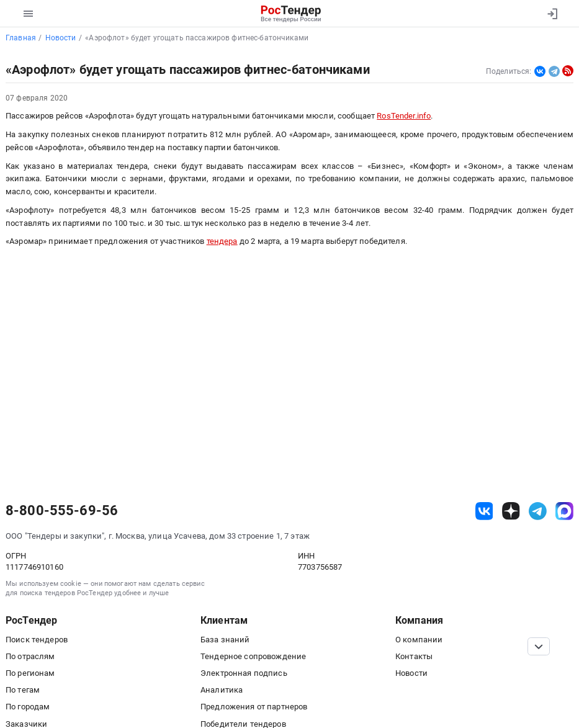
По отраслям (30, 656)
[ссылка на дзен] (511, 511)
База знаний (225, 640)
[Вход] (552, 14)
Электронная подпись (244, 673)
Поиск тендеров (37, 640)
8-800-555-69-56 (62, 511)
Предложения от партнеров (254, 707)
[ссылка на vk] (484, 511)
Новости (411, 673)
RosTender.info (404, 116)
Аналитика (222, 690)
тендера (222, 241)
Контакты (414, 656)
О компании (419, 640)
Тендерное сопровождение (253, 656)
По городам (28, 707)
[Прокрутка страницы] (539, 646)
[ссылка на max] (564, 511)
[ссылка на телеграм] (538, 511)
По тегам (23, 690)
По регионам (30, 673)
